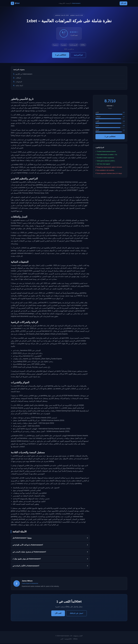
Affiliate (75, 640)
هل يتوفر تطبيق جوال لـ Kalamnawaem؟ (27, 559)
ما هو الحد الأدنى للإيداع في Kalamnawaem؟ (28, 545)
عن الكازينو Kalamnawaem (24, 75)
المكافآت (18, 78)
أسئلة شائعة (19, 86)
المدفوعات (19, 82)
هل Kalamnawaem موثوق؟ (22, 538)
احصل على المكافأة (76, 614)
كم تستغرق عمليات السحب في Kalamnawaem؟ (29, 552)
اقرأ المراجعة (78, 56)
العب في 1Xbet (61, 56)
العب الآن (122, 4)
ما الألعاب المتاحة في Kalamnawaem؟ (26, 566)
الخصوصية (68, 640)
